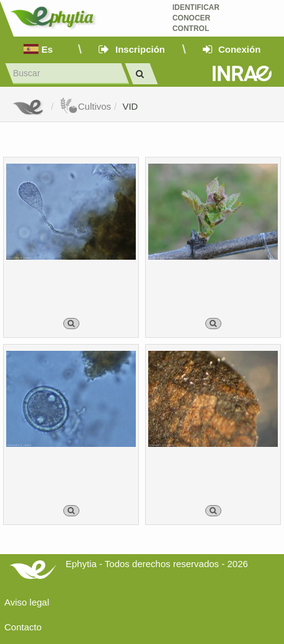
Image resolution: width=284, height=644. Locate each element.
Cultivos (85, 106)
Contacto (23, 627)
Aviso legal (27, 602)
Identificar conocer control (196, 18)
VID (130, 106)
